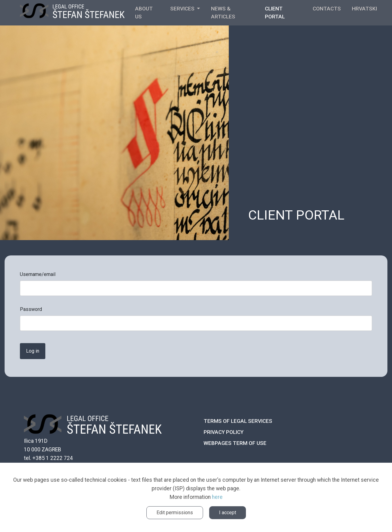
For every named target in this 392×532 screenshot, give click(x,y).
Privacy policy (224, 432)
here (217, 497)
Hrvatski (364, 9)
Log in (33, 351)
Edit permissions (175, 513)
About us (144, 13)
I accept (228, 513)
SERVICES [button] (183, 9)
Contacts (327, 9)
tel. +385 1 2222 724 (48, 458)
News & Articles (223, 13)
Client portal (275, 13)
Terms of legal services (238, 421)
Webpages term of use (235, 443)
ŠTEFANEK (72, 13)
